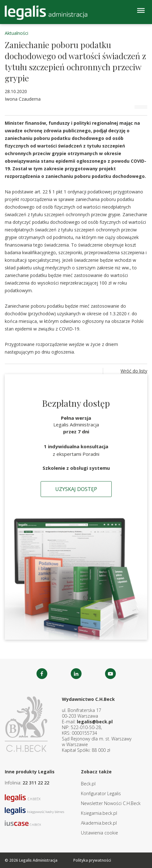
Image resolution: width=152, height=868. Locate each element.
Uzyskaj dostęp (76, 489)
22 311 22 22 (36, 783)
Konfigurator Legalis (101, 793)
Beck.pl (88, 784)
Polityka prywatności (92, 860)
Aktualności (17, 33)
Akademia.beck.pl (99, 823)
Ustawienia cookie (99, 833)
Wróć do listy (134, 371)
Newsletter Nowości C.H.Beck (111, 803)
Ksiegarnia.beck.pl (99, 813)
